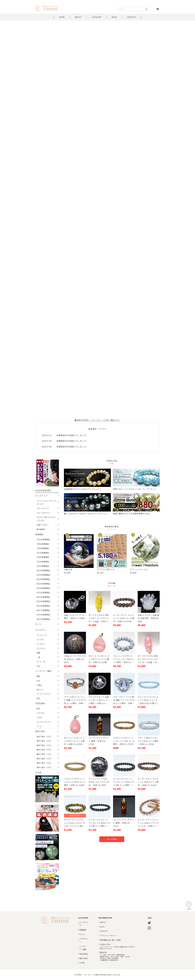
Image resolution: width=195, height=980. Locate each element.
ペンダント (41, 644)
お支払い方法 (105, 944)
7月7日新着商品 (43, 553)
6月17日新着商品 (43, 610)
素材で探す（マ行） (44, 759)
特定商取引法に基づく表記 (110, 940)
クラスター (41, 713)
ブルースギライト (43, 513)
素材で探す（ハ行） (44, 754)
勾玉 (38, 666)
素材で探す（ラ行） (44, 767)
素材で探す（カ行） (44, 741)
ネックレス (41, 648)
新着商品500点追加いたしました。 (72, 447)
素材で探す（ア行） (44, 736)
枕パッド (40, 689)
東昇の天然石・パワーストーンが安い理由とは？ (97, 420)
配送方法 (103, 952)
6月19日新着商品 (43, 601)
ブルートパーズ (43, 508)
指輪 (38, 653)
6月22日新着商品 (43, 597)
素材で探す (40, 731)
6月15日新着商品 (43, 619)
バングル (40, 639)
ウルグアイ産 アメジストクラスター (46, 519)
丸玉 (38, 681)
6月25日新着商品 (43, 584)
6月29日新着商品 (43, 575)
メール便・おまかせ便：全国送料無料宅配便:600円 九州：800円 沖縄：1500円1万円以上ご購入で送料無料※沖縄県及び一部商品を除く (115, 958)
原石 (38, 708)
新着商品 (39, 534)
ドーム (39, 726)
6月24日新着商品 (43, 588)
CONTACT (132, 17)
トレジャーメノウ (43, 722)
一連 (38, 657)
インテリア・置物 (43, 671)
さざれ (39, 717)
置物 (38, 676)
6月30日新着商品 (43, 570)
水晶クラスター (43, 525)
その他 (38, 772)
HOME (62, 17)
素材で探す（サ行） (44, 745)
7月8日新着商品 (43, 548)
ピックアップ (41, 496)
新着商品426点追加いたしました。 (72, 441)
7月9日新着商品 (43, 544)
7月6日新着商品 (43, 557)
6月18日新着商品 (43, 606)
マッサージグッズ (44, 694)
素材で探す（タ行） (44, 750)
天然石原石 (40, 703)
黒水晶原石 (41, 529)
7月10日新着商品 (43, 539)
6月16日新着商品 (43, 615)
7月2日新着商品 (43, 566)
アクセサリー (41, 630)
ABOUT (78, 17)
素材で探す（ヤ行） (44, 763)
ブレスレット (42, 635)
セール (38, 624)
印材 (38, 698)
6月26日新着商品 (43, 579)
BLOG (114, 17)
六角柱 (39, 685)
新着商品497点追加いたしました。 (72, 435)
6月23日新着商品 (43, 592)
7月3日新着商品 (43, 561)
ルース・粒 (41, 662)
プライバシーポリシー (108, 935)
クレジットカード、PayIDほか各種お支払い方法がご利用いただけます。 (117, 948)
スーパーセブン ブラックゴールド (46, 502)
